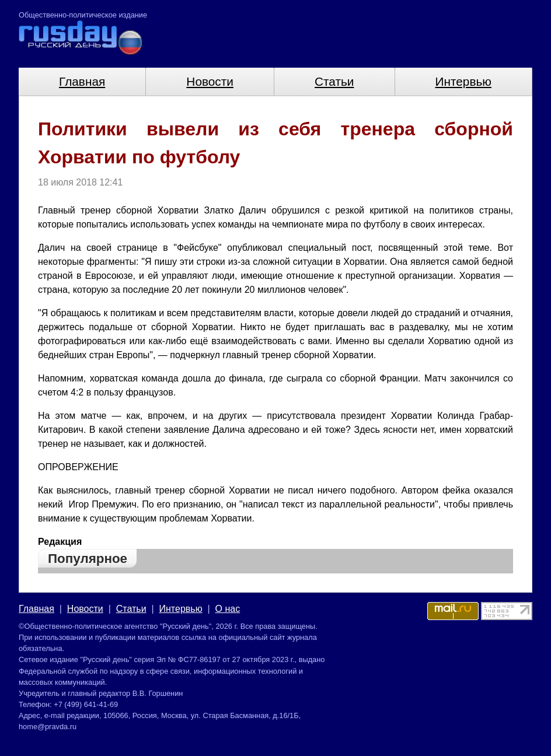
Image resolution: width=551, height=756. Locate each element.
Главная (82, 81)
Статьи (334, 81)
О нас (228, 609)
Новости (210, 81)
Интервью (463, 81)
